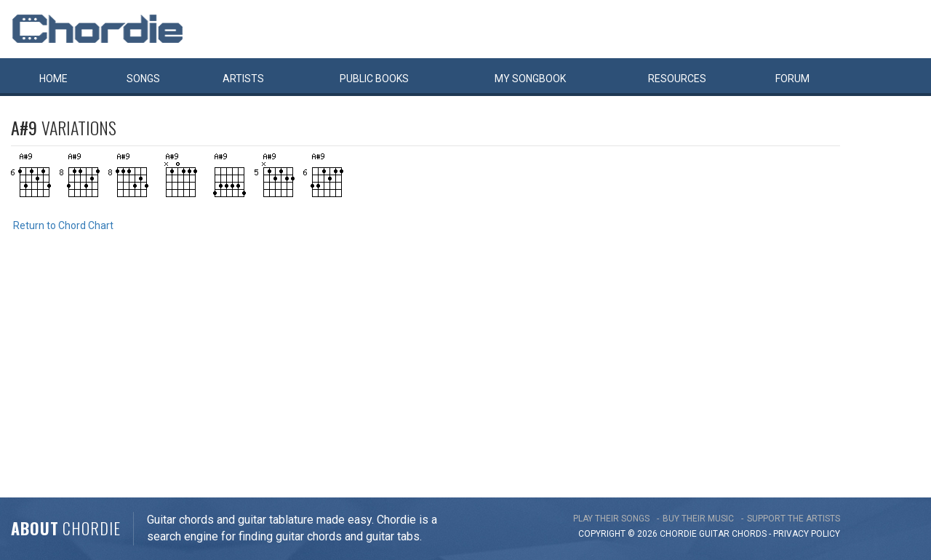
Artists (243, 79)
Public (374, 79)
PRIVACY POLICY (807, 534)
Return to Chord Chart (63, 225)
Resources (677, 79)
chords (749, 534)
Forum (792, 79)
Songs (143, 79)
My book (530, 79)
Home (53, 79)
